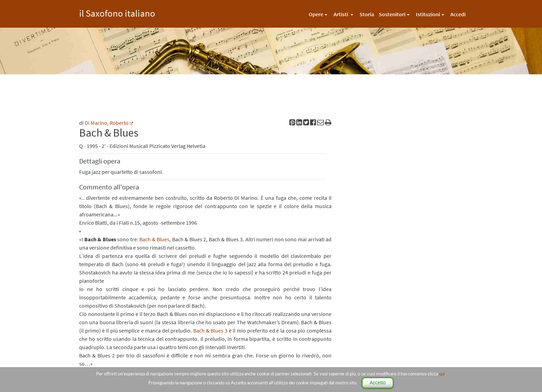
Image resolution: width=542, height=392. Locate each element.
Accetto (378, 383)
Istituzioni (428, 14)
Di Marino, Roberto (107, 123)
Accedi (458, 14)
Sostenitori (392, 14)
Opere (316, 14)
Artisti (341, 14)
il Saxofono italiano (117, 12)
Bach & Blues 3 (210, 330)
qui (442, 374)
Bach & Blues (154, 239)
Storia (367, 14)
